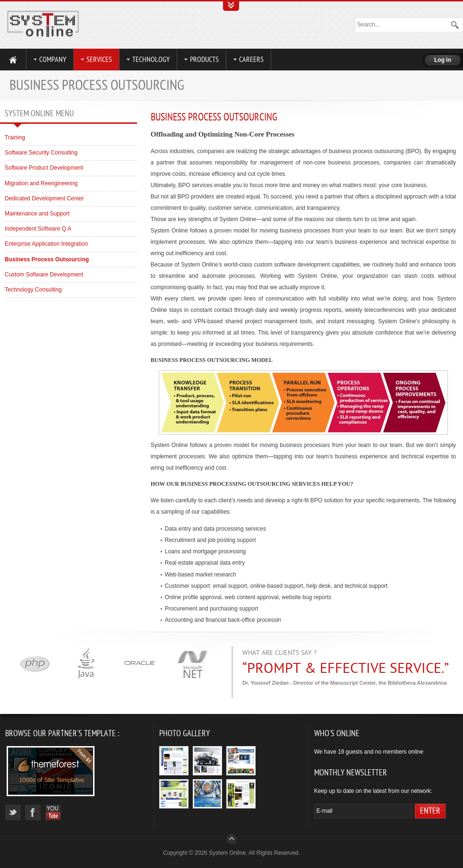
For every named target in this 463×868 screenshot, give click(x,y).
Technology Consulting (33, 290)
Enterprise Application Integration (46, 244)
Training (15, 138)
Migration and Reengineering (41, 183)
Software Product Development (44, 168)
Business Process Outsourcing (214, 117)
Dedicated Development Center (44, 198)
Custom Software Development (44, 275)
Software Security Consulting (41, 153)
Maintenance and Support (37, 214)
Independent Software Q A (38, 229)
